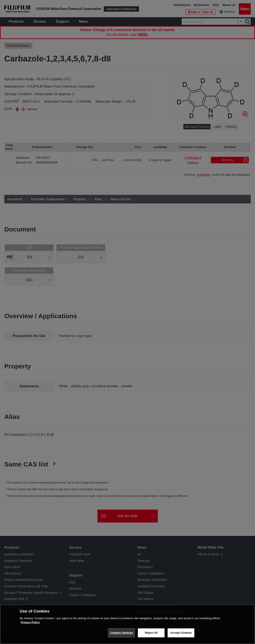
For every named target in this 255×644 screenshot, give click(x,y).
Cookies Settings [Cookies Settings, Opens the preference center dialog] (122, 633)
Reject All (151, 633)
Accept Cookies (181, 633)
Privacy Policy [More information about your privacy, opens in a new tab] (30, 623)
